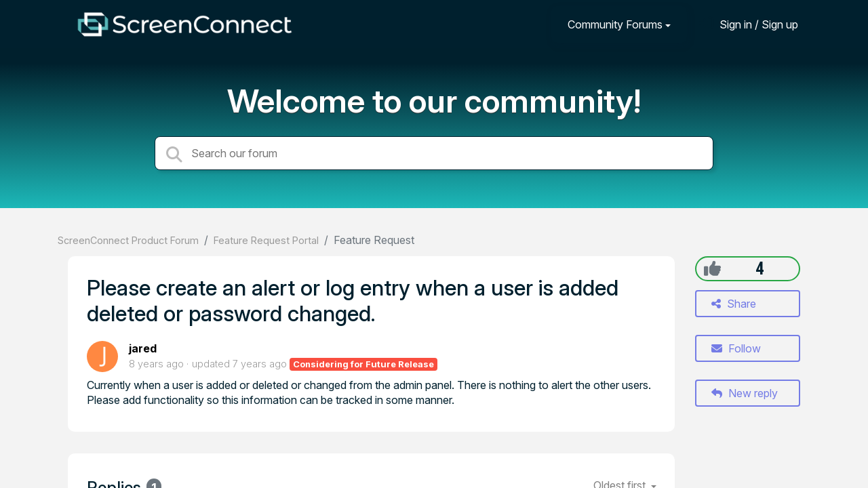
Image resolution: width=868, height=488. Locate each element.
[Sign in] (749, 24)
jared (143, 348)
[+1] (712, 268)
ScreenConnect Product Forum (128, 240)
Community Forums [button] (615, 24)
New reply (745, 393)
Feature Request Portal (266, 240)
